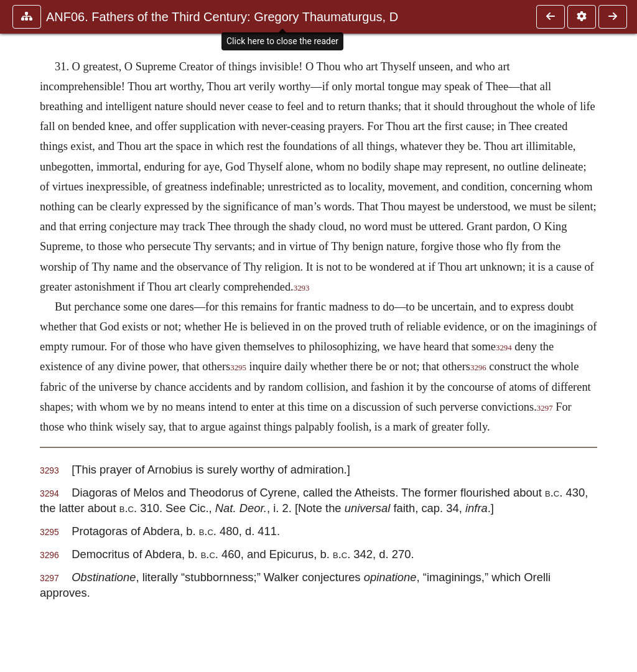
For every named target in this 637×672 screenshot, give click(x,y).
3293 (302, 288)
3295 (238, 368)
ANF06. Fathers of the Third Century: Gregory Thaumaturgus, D (222, 17)
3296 (478, 368)
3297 (545, 408)
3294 (504, 348)
